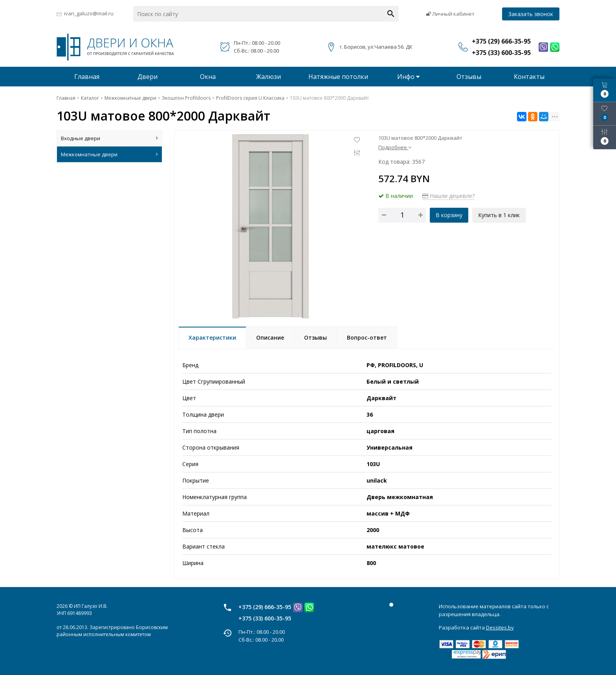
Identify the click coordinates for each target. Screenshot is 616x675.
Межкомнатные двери (109, 154)
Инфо (408, 77)
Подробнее (395, 147)
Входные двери (109, 138)
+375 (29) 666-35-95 (265, 607)
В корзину (449, 215)
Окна (208, 77)
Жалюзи (269, 77)
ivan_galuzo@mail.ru (89, 13)
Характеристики (212, 337)
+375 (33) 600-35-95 (265, 618)
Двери (148, 77)
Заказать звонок (531, 14)
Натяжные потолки (338, 77)
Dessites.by (500, 627)
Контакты (529, 77)
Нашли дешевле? (448, 196)
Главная (87, 77)
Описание (270, 337)
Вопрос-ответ (367, 337)
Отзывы (469, 77)
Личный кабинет (450, 14)
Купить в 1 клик (499, 215)
